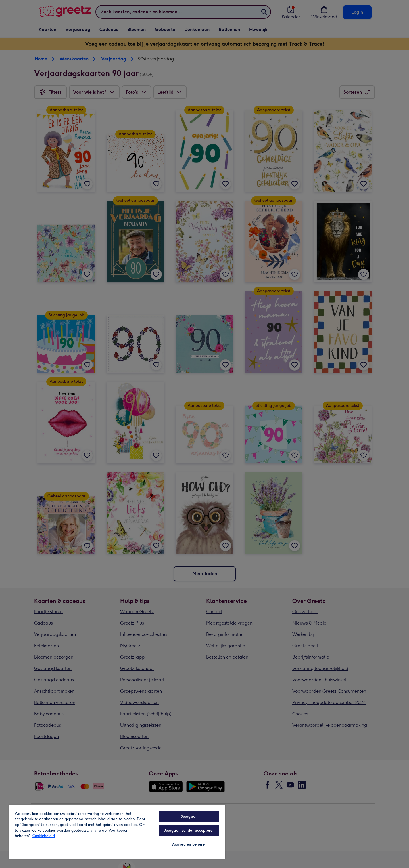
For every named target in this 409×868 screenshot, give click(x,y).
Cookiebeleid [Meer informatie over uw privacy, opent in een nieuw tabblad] (44, 836)
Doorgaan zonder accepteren (189, 830)
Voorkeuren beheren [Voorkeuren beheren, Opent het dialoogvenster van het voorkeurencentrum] (189, 844)
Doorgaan (189, 816)
